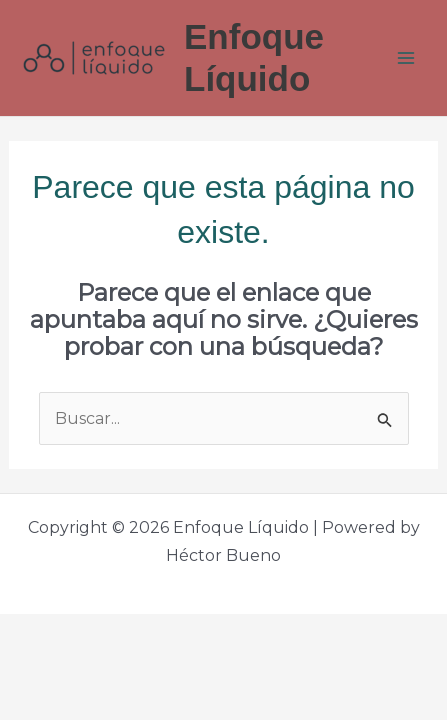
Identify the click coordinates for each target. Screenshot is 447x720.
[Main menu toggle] (406, 58)
